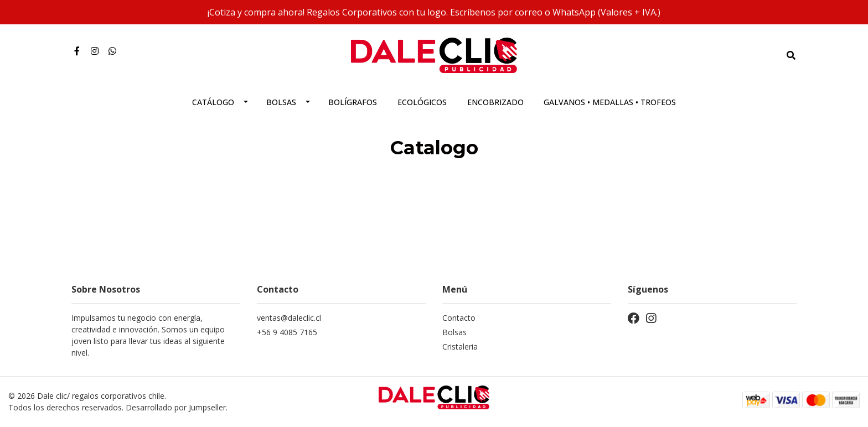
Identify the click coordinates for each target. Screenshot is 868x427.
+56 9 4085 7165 (287, 332)
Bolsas (281, 102)
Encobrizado (495, 102)
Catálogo (213, 102)
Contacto (459, 318)
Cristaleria (460, 347)
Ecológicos (422, 102)
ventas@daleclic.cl (289, 318)
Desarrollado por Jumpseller (176, 407)
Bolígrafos (353, 102)
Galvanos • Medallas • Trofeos (610, 102)
